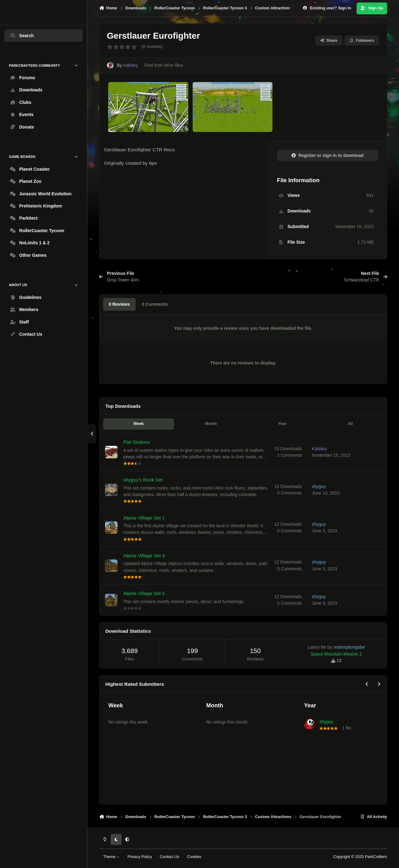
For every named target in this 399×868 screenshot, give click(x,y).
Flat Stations (137, 442)
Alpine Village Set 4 (144, 555)
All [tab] (350, 424)
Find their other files (164, 66)
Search (22, 36)
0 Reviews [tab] (119, 304)
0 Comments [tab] (155, 304)
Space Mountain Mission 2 (336, 654)
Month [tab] (211, 424)
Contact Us (169, 857)
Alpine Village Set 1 (144, 517)
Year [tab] (282, 424)
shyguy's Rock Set (143, 480)
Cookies (194, 857)
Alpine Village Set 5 (144, 593)
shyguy (326, 722)
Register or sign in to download (328, 155)
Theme (111, 857)
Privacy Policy (140, 857)
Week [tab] (139, 424)
